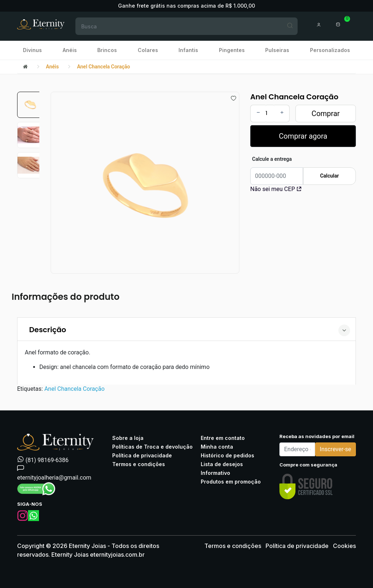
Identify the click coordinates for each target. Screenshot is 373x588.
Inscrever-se (335, 449)
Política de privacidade (142, 455)
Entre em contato (223, 438)
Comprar (325, 114)
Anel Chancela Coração (103, 67)
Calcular (330, 176)
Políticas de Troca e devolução (152, 447)
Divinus (32, 50)
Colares (148, 50)
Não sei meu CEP (276, 189)
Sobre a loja (128, 438)
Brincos (107, 50)
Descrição (48, 330)
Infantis (188, 50)
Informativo (215, 473)
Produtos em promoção (231, 482)
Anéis (70, 50)
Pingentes (232, 50)
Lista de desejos (222, 464)
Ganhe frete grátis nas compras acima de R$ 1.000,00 (186, 6)
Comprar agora (303, 136)
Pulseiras (277, 50)
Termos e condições (139, 464)
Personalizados (330, 50)
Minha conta (217, 447)
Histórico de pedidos (227, 455)
